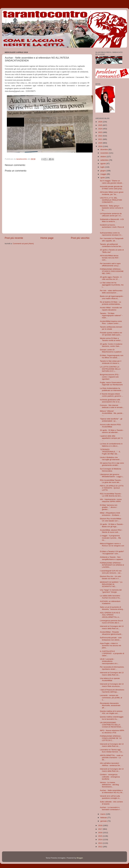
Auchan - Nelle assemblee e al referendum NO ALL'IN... (112, 791)
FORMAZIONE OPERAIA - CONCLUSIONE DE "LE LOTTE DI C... (111, 738)
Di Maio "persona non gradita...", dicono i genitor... (109, 507)
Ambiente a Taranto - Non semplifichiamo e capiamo (111, 558)
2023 (101, 132)
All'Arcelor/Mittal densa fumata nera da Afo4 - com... (110, 258)
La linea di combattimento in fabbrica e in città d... (111, 445)
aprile (103, 178)
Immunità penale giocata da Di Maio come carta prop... (112, 188)
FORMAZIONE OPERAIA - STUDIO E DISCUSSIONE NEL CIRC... (112, 271)
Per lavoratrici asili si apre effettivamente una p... (110, 265)
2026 (101, 122)
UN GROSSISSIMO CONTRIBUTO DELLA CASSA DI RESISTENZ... (111, 725)
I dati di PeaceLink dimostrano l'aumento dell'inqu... (112, 691)
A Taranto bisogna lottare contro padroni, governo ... (112, 395)
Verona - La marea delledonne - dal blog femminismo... (109, 785)
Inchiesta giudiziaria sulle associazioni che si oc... (111, 401)
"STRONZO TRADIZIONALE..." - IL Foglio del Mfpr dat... (110, 452)
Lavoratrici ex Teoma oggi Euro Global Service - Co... (112, 751)
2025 (101, 125)
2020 (101, 143)
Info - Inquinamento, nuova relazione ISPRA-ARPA (111, 500)
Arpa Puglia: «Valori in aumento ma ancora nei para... (111, 646)
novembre (105, 153)
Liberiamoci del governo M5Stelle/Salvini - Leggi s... (112, 475)
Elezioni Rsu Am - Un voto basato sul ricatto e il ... (111, 577)
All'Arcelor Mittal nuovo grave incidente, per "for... (112, 193)
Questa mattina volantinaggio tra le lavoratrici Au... (112, 718)
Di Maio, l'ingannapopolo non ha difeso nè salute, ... (112, 356)
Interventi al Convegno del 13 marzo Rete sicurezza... (112, 685)
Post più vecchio (80, 238)
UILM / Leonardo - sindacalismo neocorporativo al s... (109, 661)
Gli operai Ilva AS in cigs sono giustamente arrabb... (112, 464)
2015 (101, 836)
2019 (101, 146)
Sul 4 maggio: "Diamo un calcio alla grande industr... (112, 182)
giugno (103, 171)
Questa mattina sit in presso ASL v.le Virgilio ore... (111, 712)
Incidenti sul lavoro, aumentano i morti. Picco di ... (112, 227)
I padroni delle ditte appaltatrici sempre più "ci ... (111, 438)
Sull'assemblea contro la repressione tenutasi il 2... (111, 234)
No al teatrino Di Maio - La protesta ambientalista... (111, 303)
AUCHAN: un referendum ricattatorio (110, 602)
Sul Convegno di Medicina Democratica (111, 470)
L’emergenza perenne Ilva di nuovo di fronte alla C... (111, 622)
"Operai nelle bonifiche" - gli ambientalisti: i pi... (111, 420)
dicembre (104, 149)
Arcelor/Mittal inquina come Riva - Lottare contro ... (111, 322)
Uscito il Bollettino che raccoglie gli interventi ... (111, 458)
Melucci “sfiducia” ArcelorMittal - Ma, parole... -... (112, 413)
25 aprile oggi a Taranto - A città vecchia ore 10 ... (111, 278)
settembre (105, 160)
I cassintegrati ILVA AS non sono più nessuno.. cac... (111, 572)
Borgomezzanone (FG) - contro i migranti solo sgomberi (110, 377)
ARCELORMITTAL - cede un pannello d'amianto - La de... (112, 758)
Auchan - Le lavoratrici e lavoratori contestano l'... (111, 808)
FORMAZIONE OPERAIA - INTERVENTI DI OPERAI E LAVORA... (112, 565)
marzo (103, 814)
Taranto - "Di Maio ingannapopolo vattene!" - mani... (111, 315)
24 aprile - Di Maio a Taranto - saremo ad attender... (112, 431)
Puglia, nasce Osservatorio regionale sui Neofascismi (111, 384)
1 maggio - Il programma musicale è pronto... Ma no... (110, 538)
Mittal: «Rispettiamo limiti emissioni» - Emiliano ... (111, 514)
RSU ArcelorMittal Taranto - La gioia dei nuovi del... (111, 481)
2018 (101, 825)
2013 (101, 843)
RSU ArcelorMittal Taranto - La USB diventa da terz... (111, 495)
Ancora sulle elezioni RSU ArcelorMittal (110, 426)
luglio (103, 167)
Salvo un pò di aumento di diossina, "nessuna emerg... (112, 608)
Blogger (80, 858)
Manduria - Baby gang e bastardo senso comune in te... (112, 208)
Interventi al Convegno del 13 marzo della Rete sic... (112, 627)
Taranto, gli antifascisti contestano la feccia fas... (111, 245)
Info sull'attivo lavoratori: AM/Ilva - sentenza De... (111, 764)
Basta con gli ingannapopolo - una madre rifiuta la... (112, 297)
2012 (101, 847)
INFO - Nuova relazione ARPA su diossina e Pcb (112, 732)
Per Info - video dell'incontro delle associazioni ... (111, 292)
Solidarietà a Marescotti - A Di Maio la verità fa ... (112, 220)
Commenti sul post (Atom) (23, 244)
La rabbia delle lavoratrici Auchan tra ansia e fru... (111, 597)
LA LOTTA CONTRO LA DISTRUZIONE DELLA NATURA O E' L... (110, 369)
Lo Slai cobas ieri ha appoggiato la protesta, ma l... (112, 285)
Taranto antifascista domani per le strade (111, 328)
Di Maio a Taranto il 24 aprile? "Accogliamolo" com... (112, 553)
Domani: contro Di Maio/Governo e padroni (111, 351)
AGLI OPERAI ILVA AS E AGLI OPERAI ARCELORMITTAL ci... (110, 615)
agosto (103, 164)
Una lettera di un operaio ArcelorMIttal (110, 679)
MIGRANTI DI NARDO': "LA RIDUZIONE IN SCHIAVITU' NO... (111, 584)
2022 (101, 136)
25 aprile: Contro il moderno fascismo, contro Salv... (111, 345)
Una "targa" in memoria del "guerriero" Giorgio (111, 591)
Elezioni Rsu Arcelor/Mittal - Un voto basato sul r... (111, 520)
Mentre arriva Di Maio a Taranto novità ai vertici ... (111, 339)
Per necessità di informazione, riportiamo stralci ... (112, 668)
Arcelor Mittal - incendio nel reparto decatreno (111, 309)
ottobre (103, 157)
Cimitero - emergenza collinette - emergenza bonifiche (110, 777)
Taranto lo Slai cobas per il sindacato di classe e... (111, 362)
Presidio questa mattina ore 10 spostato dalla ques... (111, 334)
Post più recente (14, 238)
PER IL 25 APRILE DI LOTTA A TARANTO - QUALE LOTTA (112, 488)
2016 (101, 833)
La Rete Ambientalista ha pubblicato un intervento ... (112, 389)
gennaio (104, 821)
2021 (101, 139)
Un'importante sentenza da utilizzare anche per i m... (111, 215)
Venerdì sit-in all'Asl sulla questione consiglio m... (110, 797)
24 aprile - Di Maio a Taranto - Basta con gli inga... (112, 525)
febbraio (104, 818)
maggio (104, 174)
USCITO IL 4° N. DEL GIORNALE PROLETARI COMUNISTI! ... (111, 200)
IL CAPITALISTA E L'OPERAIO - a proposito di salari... (112, 653)
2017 (101, 829)
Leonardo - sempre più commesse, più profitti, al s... (111, 697)
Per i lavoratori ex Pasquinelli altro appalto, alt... (112, 240)
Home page (47, 238)
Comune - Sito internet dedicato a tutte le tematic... (112, 406)
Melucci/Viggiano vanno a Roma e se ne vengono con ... (112, 546)
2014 (101, 840)
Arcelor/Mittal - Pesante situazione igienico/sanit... (111, 633)
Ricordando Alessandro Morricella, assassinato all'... (110, 705)
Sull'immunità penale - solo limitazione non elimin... (111, 639)
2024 (101, 129)
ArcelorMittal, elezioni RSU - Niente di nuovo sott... (111, 531)
